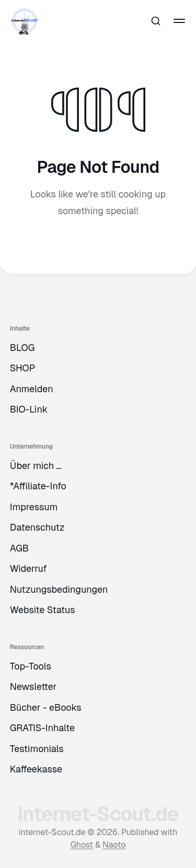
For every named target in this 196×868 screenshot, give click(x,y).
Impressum (34, 507)
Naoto (114, 845)
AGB (19, 548)
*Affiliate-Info (38, 486)
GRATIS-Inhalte (42, 728)
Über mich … (36, 466)
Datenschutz (37, 527)
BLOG (22, 348)
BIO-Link (29, 409)
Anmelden (32, 389)
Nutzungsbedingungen (59, 589)
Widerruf (28, 568)
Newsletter (33, 687)
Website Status (43, 610)
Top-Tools (31, 666)
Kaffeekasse (36, 769)
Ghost (82, 845)
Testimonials (37, 749)
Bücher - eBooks (46, 707)
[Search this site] (156, 21)
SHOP (23, 368)
